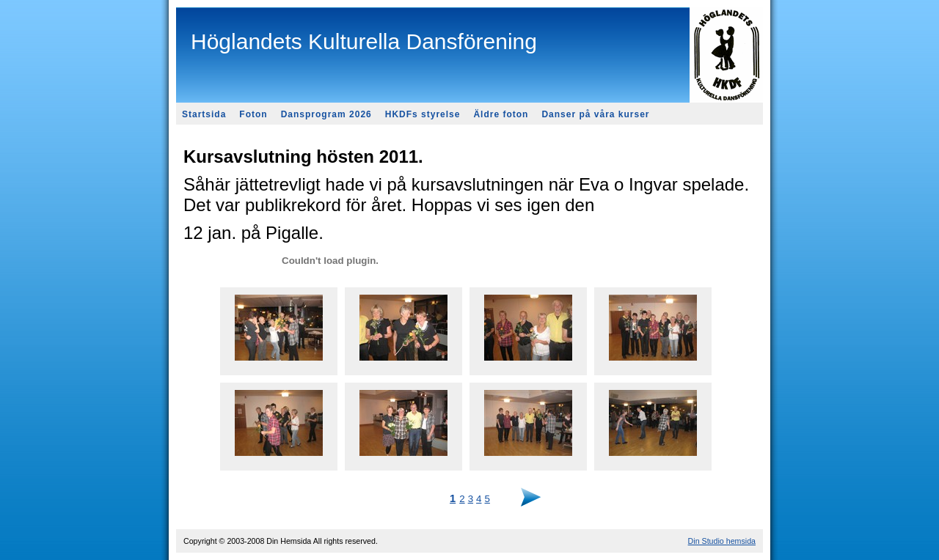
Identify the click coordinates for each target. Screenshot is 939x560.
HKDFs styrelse (423, 114)
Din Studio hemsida (722, 541)
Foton (253, 114)
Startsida (204, 114)
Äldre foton (501, 114)
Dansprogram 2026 (326, 114)
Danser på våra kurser (595, 114)
